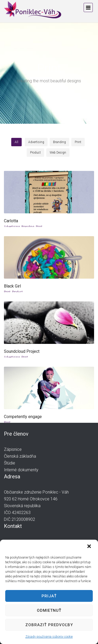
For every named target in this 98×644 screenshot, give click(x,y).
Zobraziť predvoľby (49, 625)
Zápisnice (13, 449)
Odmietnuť (49, 610)
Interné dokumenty (21, 470)
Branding (28, 227)
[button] (90, 547)
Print (39, 227)
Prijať (49, 596)
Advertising (12, 227)
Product (17, 292)
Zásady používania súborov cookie (49, 637)
